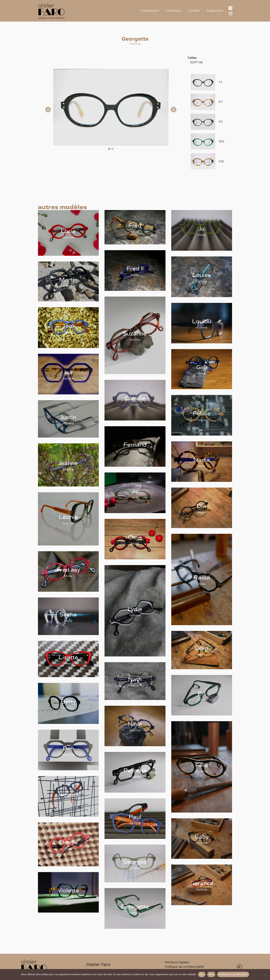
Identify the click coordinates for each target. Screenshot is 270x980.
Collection (174, 11)
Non (211, 974)
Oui (202, 974)
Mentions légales (177, 962)
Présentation (150, 11)
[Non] (266, 974)
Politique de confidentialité (184, 967)
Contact (194, 11)
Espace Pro (215, 11)
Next (174, 110)
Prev (48, 110)
